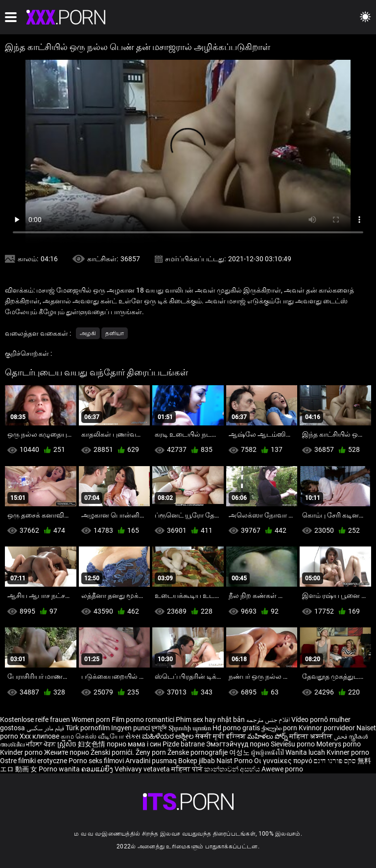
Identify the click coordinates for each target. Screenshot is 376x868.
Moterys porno (339, 744)
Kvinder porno (22, 752)
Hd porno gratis (236, 728)
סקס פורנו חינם (335, 761)
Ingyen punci (130, 728)
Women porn (92, 719)
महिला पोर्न (188, 769)
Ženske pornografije (198, 752)
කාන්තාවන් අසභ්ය (233, 769)
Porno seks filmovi (96, 761)
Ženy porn (152, 752)
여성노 (240, 752)
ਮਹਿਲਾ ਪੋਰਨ (42, 744)
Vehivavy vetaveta (143, 769)
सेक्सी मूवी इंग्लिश (221, 736)
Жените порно (67, 752)
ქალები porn (280, 728)
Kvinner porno (348, 752)
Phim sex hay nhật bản (210, 719)
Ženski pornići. (113, 752)
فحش (341, 736)
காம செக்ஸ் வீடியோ (92, 736)
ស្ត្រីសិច (68, 744)
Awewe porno (282, 769)
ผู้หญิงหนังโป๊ (268, 752)
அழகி (88, 333)
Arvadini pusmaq (152, 761)
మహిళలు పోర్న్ (268, 736)
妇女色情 (92, 744)
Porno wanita (60, 769)
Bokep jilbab (197, 761)
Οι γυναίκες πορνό (284, 761)
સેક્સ (133, 736)
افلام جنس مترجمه (268, 719)
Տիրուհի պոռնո (190, 728)
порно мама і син (134, 744)
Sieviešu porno (294, 744)
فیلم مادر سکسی (45, 728)
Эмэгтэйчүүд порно (238, 744)
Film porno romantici (143, 719)
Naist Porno (235, 761)
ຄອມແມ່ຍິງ (98, 769)
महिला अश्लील (312, 736)
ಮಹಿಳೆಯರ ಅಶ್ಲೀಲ (169, 736)
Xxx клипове (39, 736)
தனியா (115, 333)
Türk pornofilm (88, 728)
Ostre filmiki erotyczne (34, 761)
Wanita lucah (306, 752)
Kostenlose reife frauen (35, 719)
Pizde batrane (184, 744)
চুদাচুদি (159, 728)
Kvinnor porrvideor (328, 728)
